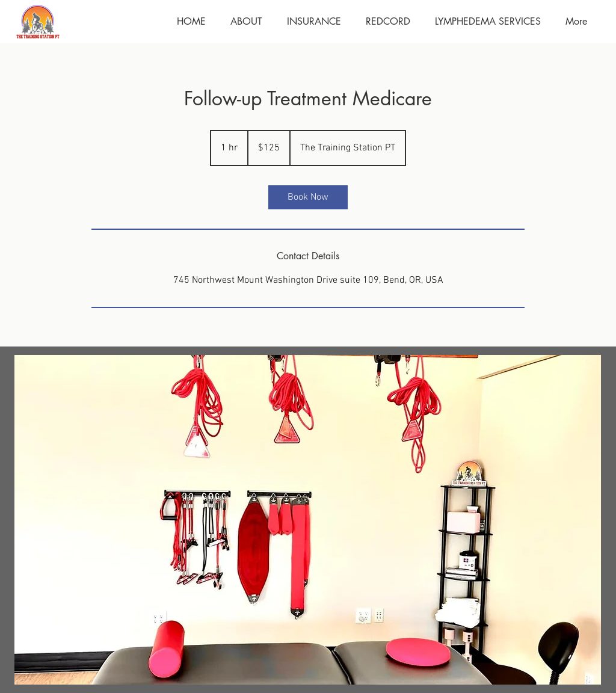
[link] (308, 197)
